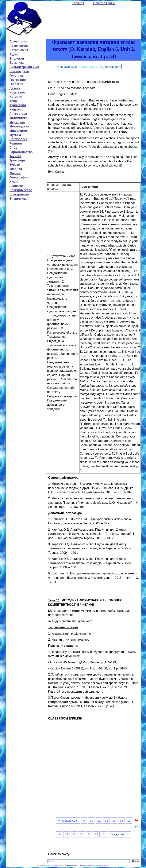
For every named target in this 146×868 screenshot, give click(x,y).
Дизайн (15, 88)
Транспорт (17, 160)
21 (81, 834)
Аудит (14, 54)
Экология (17, 186)
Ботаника (17, 63)
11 (99, 820)
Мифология (18, 131)
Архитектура (19, 46)
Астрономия (19, 50)
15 (129, 820)
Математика (18, 118)
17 (136, 827)
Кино (13, 101)
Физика (15, 173)
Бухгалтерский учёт (24, 67)
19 (66, 834)
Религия (16, 143)
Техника (15, 156)
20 (74, 834)
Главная (78, 3)
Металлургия (19, 126)
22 (89, 834)
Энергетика (18, 199)
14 (121, 820)
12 (107, 820)
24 (104, 834)
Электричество (21, 190)
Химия (14, 182)
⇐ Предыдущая (67, 67)
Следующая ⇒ (111, 67)
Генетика (16, 76)
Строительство (21, 152)
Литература (18, 114)
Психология (18, 139)
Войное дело (19, 71)
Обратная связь (104, 3)
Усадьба (16, 169)
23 (96, 834)
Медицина (17, 122)
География (18, 80)
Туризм (15, 165)
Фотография (19, 177)
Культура (16, 110)
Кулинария (18, 105)
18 (59, 834)
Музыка (15, 135)
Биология (17, 59)
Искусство (17, 92)
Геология (16, 84)
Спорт (14, 148)
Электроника (19, 194)
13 (114, 820)
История (16, 97)
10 (92, 820)
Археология (18, 41)
